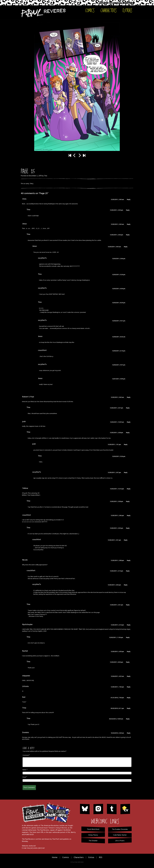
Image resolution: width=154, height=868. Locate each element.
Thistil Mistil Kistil (93, 829)
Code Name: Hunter (120, 835)
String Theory (93, 835)
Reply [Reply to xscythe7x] (126, 472)
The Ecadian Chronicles (120, 829)
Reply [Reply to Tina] (128, 210)
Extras (127, 10)
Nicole (25, 560)
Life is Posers (120, 841)
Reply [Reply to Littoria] (129, 687)
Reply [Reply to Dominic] (129, 733)
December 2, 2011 (35, 176)
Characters (109, 10)
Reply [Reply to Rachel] (129, 651)
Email (24, 777)
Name (24, 770)
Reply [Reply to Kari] (129, 698)
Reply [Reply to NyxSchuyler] (129, 625)
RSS (101, 857)
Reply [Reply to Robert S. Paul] (129, 397)
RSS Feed (129, 3)
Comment (26, 755)
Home (55, 857)
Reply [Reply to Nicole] (129, 560)
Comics (90, 10)
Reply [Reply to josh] (129, 422)
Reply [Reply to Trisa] (129, 708)
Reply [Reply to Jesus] (129, 224)
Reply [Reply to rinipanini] (129, 676)
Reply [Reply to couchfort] (129, 515)
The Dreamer (93, 841)
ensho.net (32, 846)
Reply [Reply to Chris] (129, 199)
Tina (46, 176)
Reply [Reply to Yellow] (129, 489)
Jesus (24, 224)
